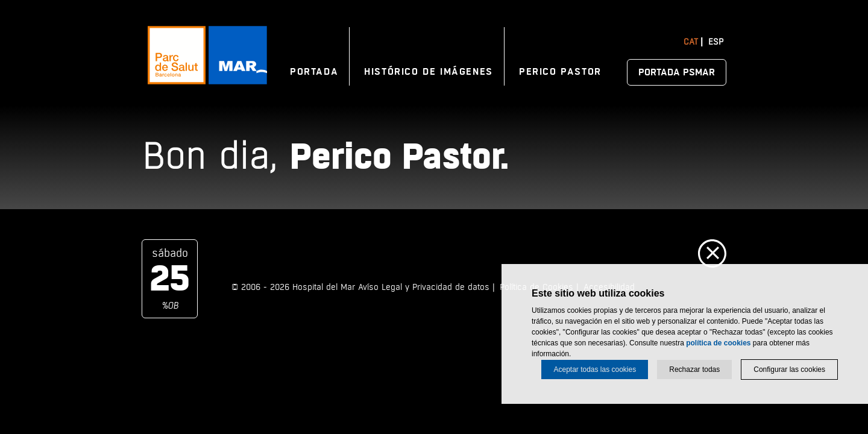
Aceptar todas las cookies (595, 370)
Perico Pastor (560, 72)
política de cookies (718, 343)
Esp (716, 42)
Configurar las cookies (789, 370)
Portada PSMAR (677, 72)
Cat (691, 42)
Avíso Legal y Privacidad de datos (424, 287)
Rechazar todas (694, 370)
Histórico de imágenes (429, 72)
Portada (314, 72)
